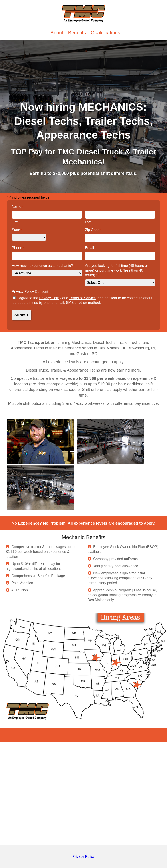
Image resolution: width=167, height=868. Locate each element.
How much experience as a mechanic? (43, 266)
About (58, 33)
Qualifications (105, 33)
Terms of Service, (83, 298)
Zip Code (93, 230)
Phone (18, 248)
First (15, 222)
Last (88, 222)
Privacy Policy (50, 298)
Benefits (78, 33)
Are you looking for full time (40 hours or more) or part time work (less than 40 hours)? (117, 271)
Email (90, 248)
